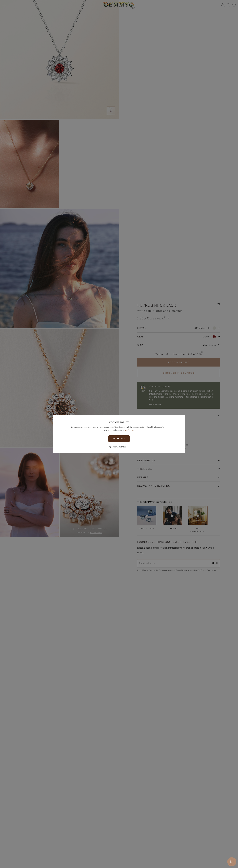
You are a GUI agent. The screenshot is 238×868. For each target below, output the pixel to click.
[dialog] (119, 434)
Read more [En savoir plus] (129, 430)
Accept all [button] (119, 438)
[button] (119, 447)
